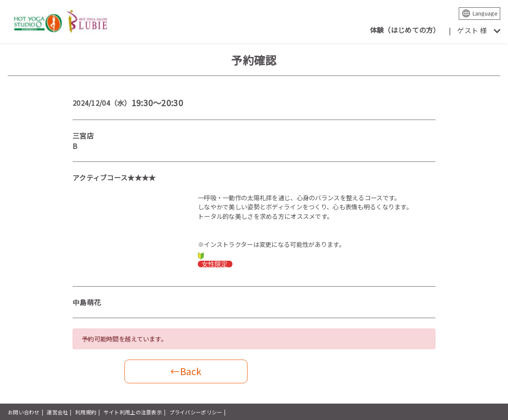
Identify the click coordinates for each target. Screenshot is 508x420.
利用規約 (86, 412)
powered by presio (477, 412)
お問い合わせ (24, 412)
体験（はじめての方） (405, 30)
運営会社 (57, 412)
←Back (186, 371)
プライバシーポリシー (196, 412)
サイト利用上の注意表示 (133, 412)
